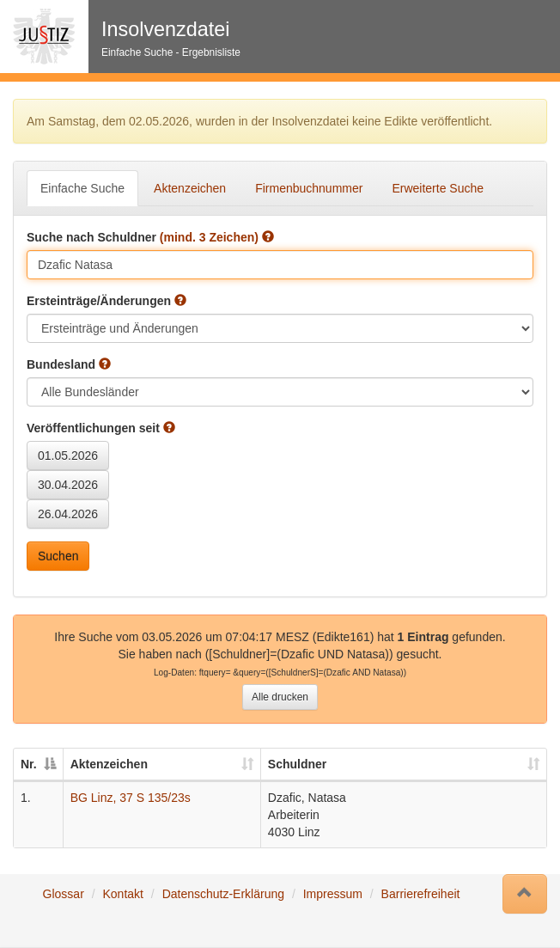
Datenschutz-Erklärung (223, 894)
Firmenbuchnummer (309, 188)
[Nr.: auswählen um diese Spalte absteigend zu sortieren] (39, 765)
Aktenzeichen (190, 188)
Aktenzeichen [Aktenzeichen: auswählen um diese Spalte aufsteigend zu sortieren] (109, 764)
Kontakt (122, 894)
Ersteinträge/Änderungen (107, 301)
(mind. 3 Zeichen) (209, 237)
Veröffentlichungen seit (101, 428)
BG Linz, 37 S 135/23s (131, 798)
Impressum (333, 894)
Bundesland (69, 364)
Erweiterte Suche (438, 188)
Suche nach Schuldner (150, 237)
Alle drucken (280, 697)
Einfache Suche (82, 188)
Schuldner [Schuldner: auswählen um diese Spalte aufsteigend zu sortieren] (297, 764)
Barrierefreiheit (421, 894)
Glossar (64, 894)
